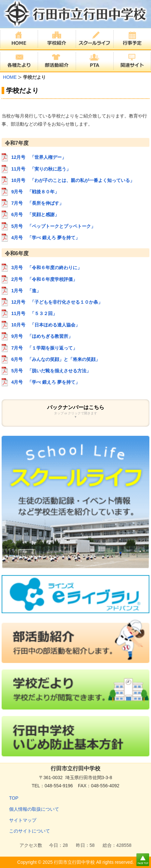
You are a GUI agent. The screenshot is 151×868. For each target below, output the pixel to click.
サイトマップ (23, 820)
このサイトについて (30, 831)
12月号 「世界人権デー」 (39, 157)
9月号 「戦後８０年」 (35, 192)
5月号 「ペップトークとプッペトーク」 (54, 226)
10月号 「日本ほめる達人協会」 (46, 325)
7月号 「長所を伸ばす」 (38, 203)
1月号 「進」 (26, 291)
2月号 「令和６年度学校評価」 (44, 279)
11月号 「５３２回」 (34, 313)
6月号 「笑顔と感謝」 (35, 214)
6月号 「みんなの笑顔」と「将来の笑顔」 (56, 359)
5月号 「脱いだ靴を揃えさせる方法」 (51, 371)
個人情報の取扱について (34, 809)
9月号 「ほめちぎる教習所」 (42, 336)
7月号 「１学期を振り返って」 (44, 348)
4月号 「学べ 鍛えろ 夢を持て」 (46, 238)
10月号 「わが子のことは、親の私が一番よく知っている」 (73, 180)
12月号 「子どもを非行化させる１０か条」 (57, 302)
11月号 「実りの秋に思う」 (41, 169)
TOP (14, 798)
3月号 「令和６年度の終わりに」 (47, 268)
